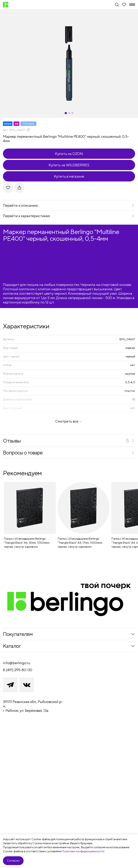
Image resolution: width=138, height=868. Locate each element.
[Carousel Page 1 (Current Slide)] (66, 113)
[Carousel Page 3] (72, 113)
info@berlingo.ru (16, 663)
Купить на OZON (69, 154)
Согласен (13, 861)
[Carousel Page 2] (69, 113)
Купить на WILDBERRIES (69, 165)
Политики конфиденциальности (83, 851)
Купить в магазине (69, 176)
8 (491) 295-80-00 (18, 670)
